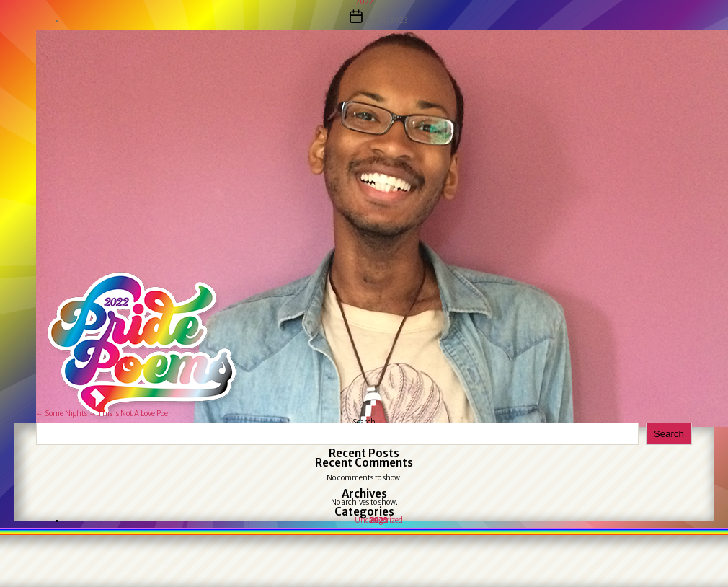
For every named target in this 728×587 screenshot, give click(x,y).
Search (669, 434)
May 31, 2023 (386, 21)
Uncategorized (379, 520)
